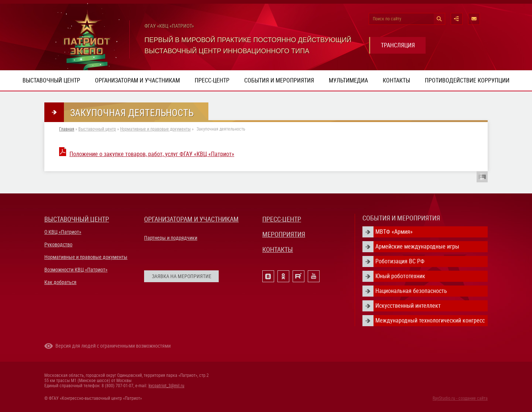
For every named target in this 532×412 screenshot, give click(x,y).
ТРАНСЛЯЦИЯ (398, 45)
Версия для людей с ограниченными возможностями (113, 346)
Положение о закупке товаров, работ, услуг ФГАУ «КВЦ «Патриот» (152, 154)
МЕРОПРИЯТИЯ (284, 234)
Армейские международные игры (417, 246)
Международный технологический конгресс (430, 320)
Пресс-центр (212, 80)
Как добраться (60, 282)
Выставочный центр (51, 80)
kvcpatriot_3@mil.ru (166, 386)
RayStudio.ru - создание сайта (460, 398)
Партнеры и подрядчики (171, 238)
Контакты (396, 80)
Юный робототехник (400, 276)
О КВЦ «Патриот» (63, 232)
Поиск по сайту (387, 19)
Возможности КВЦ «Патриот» (76, 270)
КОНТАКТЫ (278, 249)
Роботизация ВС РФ (400, 261)
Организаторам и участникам (137, 80)
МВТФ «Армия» (394, 232)
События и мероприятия (279, 80)
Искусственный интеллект (408, 306)
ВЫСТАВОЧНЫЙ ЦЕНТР (77, 219)
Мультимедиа (348, 80)
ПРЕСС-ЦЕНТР (282, 219)
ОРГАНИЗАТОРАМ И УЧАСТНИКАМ (191, 219)
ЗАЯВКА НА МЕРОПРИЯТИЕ (182, 276)
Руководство (58, 244)
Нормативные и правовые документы (155, 129)
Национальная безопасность (411, 291)
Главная (67, 129)
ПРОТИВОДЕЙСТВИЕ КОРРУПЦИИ (467, 80)
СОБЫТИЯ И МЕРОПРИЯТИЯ (401, 218)
